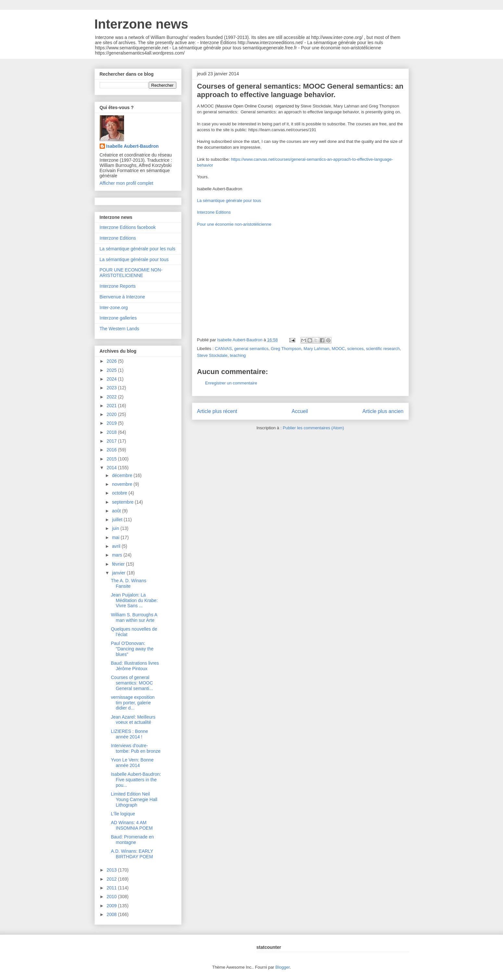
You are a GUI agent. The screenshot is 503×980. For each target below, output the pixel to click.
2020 (112, 414)
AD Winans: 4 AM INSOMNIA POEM (132, 825)
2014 (112, 468)
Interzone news (141, 24)
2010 (112, 897)
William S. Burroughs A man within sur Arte (134, 617)
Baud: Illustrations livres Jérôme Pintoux (135, 666)
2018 (112, 432)
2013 (112, 870)
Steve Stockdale (212, 355)
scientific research (383, 349)
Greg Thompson (286, 349)
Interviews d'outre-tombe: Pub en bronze (136, 748)
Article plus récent (217, 411)
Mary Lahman (316, 349)
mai (116, 537)
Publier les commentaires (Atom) (314, 428)
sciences (355, 349)
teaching (238, 355)
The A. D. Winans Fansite (128, 583)
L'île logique (123, 814)
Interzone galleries (118, 318)
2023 (112, 388)
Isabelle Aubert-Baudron (132, 146)
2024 (112, 379)
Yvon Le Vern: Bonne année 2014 (132, 763)
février (119, 564)
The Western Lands (119, 329)
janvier (119, 573)
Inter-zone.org (114, 308)
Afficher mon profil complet (126, 183)
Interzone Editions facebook (128, 227)
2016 (112, 450)
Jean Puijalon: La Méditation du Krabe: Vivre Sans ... (134, 600)
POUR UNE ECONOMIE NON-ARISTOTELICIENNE (131, 273)
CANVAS (223, 349)
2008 (112, 914)
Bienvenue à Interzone (122, 297)
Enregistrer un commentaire (231, 383)
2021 (112, 406)
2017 (112, 441)
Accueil (300, 411)
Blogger (283, 967)
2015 (112, 459)
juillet (118, 520)
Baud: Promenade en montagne (132, 840)
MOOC (338, 349)
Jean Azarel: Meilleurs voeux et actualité (133, 720)
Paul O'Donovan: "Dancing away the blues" (132, 649)
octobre (120, 493)
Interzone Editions (214, 212)
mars (118, 555)
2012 (112, 879)
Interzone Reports (118, 286)
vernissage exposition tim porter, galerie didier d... (133, 703)
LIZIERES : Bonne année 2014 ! (129, 734)
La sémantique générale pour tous (229, 201)
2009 (112, 906)
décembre (123, 475)
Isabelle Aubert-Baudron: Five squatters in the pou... (136, 780)
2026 (112, 361)
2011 (112, 888)
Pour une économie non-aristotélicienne (234, 224)
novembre (123, 484)
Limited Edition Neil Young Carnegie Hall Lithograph (134, 799)
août (117, 511)
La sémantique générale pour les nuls (138, 249)
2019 (112, 423)
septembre (123, 502)
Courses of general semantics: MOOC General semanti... (132, 683)
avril (117, 546)
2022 (112, 397)
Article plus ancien (383, 411)
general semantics (251, 349)
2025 (112, 370)
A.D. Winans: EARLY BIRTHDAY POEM (132, 854)
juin (116, 528)
